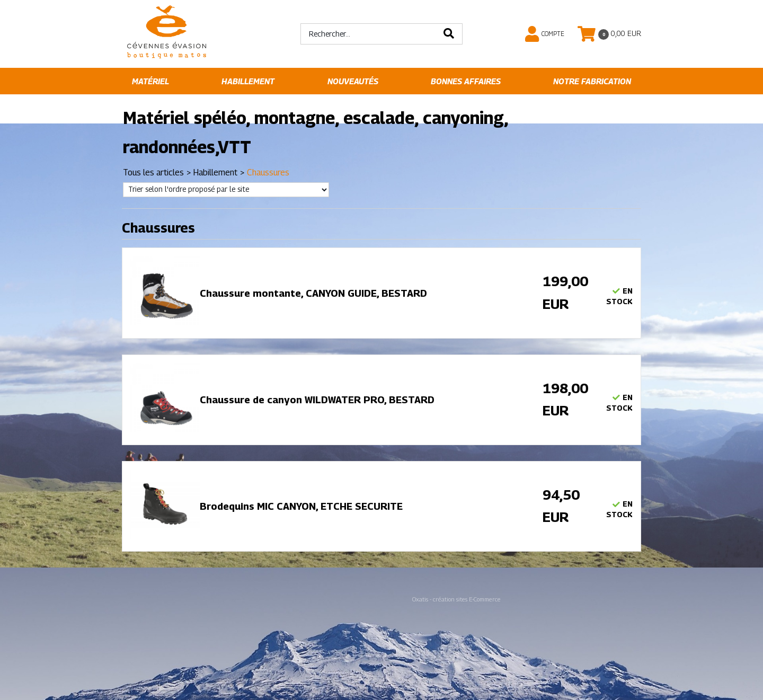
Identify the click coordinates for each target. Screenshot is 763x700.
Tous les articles (153, 172)
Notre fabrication (592, 81)
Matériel (150, 81)
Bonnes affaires (466, 81)
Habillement (248, 81)
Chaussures (268, 172)
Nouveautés (353, 81)
